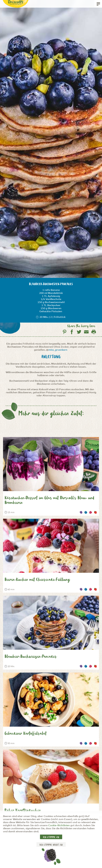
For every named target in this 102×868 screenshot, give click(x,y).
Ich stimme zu (51, 837)
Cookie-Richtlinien (59, 825)
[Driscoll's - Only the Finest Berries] (16, 3)
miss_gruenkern (58, 350)
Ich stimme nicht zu (51, 845)
